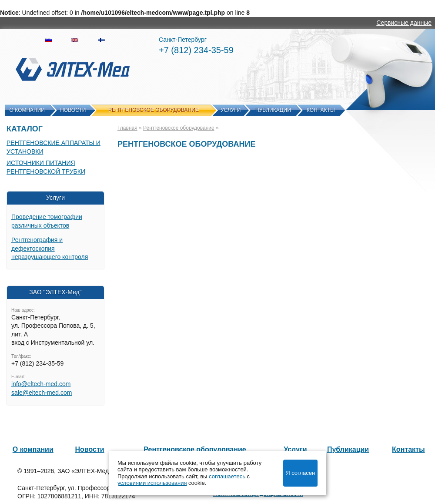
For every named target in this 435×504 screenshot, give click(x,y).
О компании (27, 110)
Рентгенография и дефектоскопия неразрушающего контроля (50, 248)
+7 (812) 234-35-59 (196, 50)
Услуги (231, 110)
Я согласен (300, 473)
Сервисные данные (404, 23)
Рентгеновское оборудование (154, 110)
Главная (127, 128)
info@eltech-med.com (41, 384)
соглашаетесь (227, 476)
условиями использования (152, 483)
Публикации (273, 110)
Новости (73, 110)
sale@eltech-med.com (42, 393)
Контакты (321, 110)
